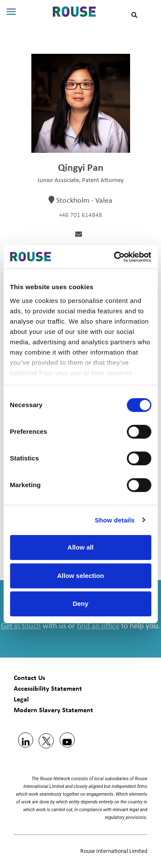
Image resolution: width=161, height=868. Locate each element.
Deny (80, 604)
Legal (21, 699)
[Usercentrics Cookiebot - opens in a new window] (115, 257)
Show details (115, 520)
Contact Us (29, 678)
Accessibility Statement (48, 688)
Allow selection (80, 576)
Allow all (80, 547)
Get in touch (21, 626)
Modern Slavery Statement (53, 710)
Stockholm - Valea (84, 201)
